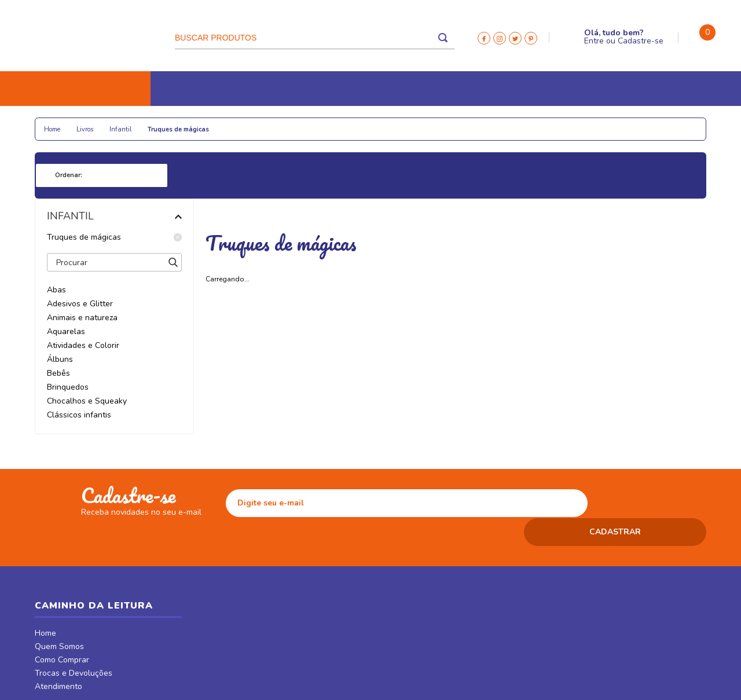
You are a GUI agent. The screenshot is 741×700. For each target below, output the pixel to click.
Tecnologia (355, 123)
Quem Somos (59, 620)
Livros (57, 123)
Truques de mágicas (114, 237)
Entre (594, 41)
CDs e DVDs (417, 123)
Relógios (296, 123)
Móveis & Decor (564, 123)
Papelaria (168, 123)
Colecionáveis (232, 123)
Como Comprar (62, 633)
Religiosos (109, 123)
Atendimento (58, 659)
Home (45, 606)
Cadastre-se (641, 41)
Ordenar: (69, 175)
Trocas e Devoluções (74, 646)
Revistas (474, 123)
